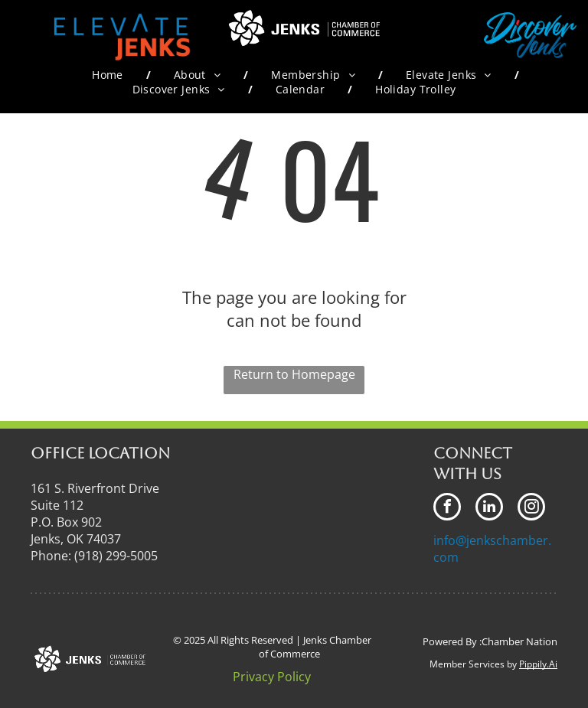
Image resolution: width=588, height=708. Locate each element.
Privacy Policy (272, 677)
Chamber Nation (519, 641)
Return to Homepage (294, 374)
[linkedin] (489, 509)
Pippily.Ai (538, 664)
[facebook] (447, 509)
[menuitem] (110, 75)
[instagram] (531, 509)
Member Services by (473, 664)
